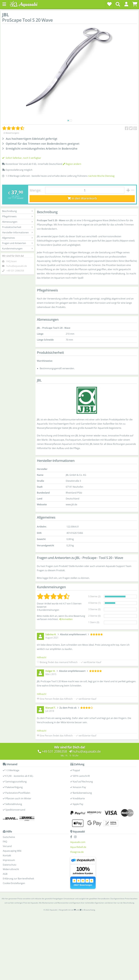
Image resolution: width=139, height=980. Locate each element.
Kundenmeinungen (17, 249)
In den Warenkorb (82, 198)
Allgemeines (17, 238)
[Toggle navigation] (4, 4)
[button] (126, 4)
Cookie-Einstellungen (14, 883)
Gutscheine (9, 837)
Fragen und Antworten (17, 243)
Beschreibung (17, 211)
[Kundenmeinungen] (13, 128)
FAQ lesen (12, 261)
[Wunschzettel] (109, 4)
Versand (20, 198)
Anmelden (66, 619)
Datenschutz (10, 865)
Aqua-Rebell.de (78, 847)
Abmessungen (17, 222)
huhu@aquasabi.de (17, 266)
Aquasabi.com (78, 842)
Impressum (9, 860)
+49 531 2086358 (15, 271)
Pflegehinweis (17, 216)
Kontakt (7, 855)
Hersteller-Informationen (17, 232)
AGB (5, 874)
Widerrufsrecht (11, 869)
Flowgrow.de (77, 852)
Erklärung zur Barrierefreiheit (18, 879)
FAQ (5, 842)
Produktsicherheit (17, 227)
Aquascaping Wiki (12, 851)
